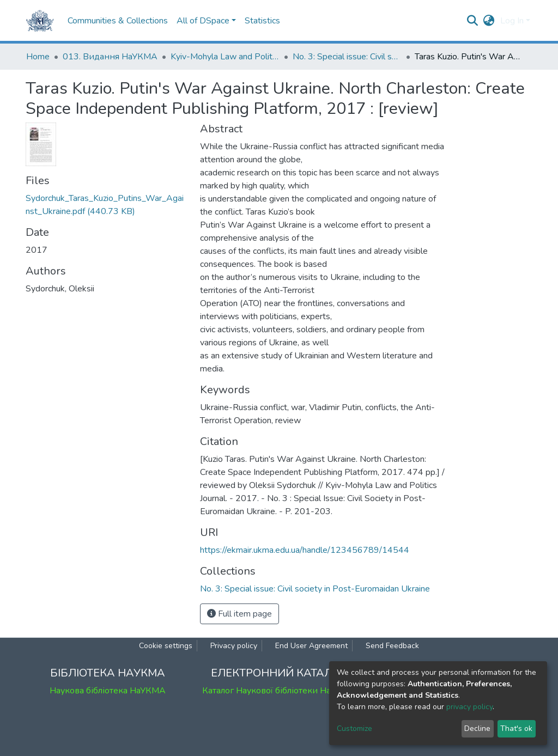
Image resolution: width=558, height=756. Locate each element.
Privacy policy (234, 646)
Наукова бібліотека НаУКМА (108, 691)
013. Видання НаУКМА (110, 57)
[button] (489, 21)
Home (38, 57)
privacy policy (469, 707)
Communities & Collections (118, 21)
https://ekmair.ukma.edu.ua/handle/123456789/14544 (305, 550)
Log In (512, 21)
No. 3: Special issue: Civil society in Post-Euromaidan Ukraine (347, 57)
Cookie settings (166, 646)
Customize (354, 728)
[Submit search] (473, 21)
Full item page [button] (239, 614)
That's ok (516, 728)
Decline (477, 728)
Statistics (262, 21)
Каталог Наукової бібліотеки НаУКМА (279, 691)
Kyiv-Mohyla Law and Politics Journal (225, 57)
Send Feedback (392, 646)
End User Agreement (311, 646)
